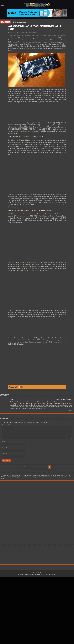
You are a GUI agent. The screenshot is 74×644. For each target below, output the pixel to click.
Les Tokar (12, 32)
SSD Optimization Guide (19, 22)
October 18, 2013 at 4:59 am (64, 399)
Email (5, 448)
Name (5, 442)
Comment (6, 425)
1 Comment (35, 32)
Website (5, 454)
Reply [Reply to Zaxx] (70, 411)
